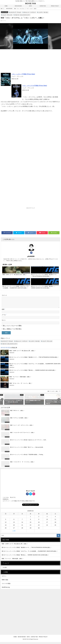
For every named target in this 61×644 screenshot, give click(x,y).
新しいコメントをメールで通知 (12, 328)
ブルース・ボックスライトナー (22, 15)
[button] (2, 401)
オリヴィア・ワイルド (16, 12)
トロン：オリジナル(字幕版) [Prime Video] (35, 86)
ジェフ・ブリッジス (7, 15)
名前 (3, 311)
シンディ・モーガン (43, 12)
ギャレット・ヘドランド (30, 12)
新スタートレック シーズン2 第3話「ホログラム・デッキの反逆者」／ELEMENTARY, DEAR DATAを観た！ (30, 553)
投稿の (5, 582)
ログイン (4, 578)
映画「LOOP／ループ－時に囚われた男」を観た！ (15, 546)
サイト (4, 322)
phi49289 (31, 256)
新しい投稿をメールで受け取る (12, 331)
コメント (4, 295)
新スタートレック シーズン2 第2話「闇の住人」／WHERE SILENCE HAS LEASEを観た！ (25, 557)
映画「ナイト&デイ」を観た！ (53, 393)
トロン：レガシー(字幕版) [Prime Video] (23, 74)
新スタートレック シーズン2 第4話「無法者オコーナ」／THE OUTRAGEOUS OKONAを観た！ (27, 549)
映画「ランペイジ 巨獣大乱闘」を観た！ (13, 561)
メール (4, 317)
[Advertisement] (30, 61)
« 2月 (14, 533)
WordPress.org (6, 589)
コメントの (6, 585)
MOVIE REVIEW (5, 12)
